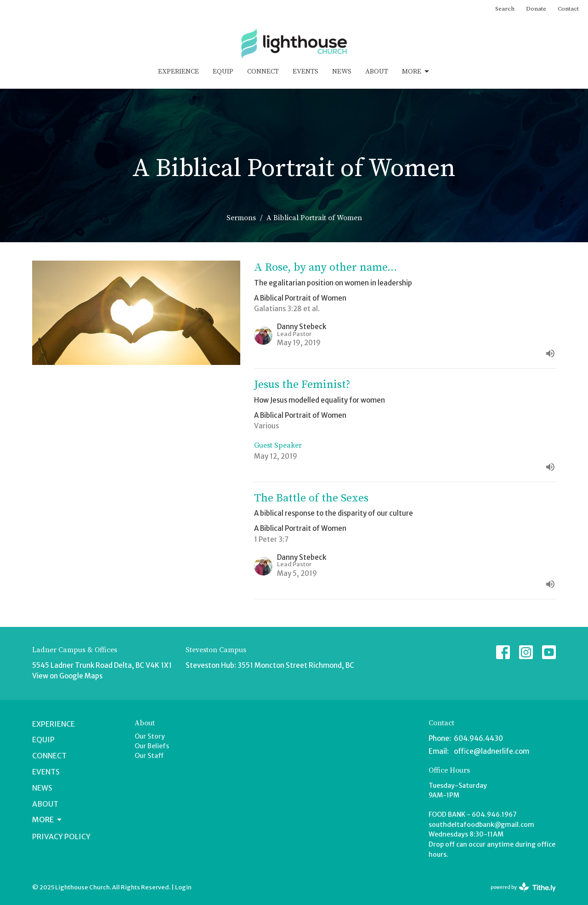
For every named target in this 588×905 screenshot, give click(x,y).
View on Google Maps (67, 676)
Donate (536, 9)
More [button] (48, 820)
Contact (568, 9)
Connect (263, 71)
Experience (178, 71)
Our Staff (149, 756)
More (416, 72)
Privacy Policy (61, 837)
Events (305, 71)
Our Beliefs (152, 746)
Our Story (150, 736)
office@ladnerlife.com (492, 751)
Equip (223, 71)
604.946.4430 (478, 738)
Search (505, 9)
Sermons (241, 218)
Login (183, 887)
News (342, 71)
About (377, 71)
